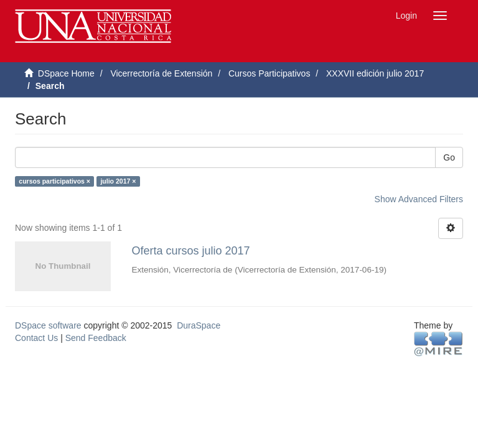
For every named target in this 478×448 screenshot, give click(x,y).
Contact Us (36, 338)
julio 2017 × (118, 181)
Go (449, 157)
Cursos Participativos (269, 73)
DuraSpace (199, 325)
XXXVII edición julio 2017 (375, 73)
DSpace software (48, 325)
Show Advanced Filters (419, 199)
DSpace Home (66, 73)
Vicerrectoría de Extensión (161, 73)
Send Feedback (96, 338)
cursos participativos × (54, 181)
